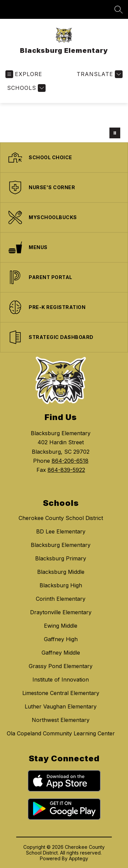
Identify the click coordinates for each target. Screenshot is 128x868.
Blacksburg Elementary (61, 545)
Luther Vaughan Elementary (61, 706)
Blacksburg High (61, 585)
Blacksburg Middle (61, 572)
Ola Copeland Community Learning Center (61, 733)
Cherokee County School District (61, 518)
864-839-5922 (66, 470)
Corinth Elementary (61, 599)
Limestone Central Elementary (61, 693)
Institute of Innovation (61, 680)
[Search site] (119, 9)
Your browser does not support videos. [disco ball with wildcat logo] (64, 123)
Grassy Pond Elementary (61, 666)
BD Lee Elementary (61, 531)
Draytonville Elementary (61, 612)
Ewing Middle (61, 626)
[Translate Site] (99, 74)
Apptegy (79, 858)
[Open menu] (24, 74)
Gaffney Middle (61, 653)
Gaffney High (61, 639)
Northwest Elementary (61, 720)
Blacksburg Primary (61, 558)
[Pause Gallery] (115, 133)
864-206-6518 (70, 461)
